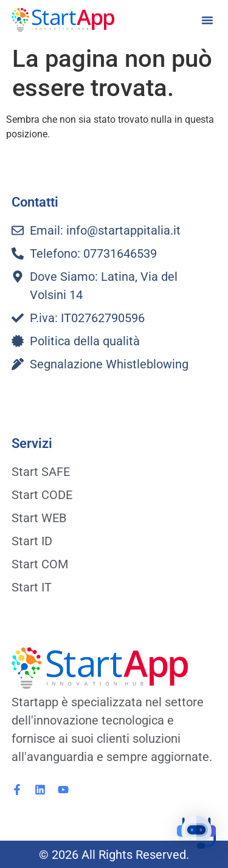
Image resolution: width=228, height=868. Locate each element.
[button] (207, 20)
